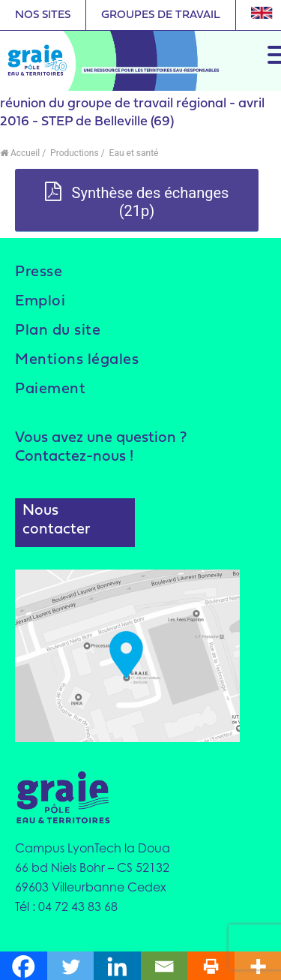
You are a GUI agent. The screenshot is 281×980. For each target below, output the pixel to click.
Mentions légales (77, 360)
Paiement (50, 389)
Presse (39, 272)
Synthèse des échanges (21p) (137, 201)
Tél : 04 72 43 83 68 (66, 906)
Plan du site (58, 331)
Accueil (20, 153)
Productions (73, 153)
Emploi (40, 302)
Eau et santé (133, 153)
